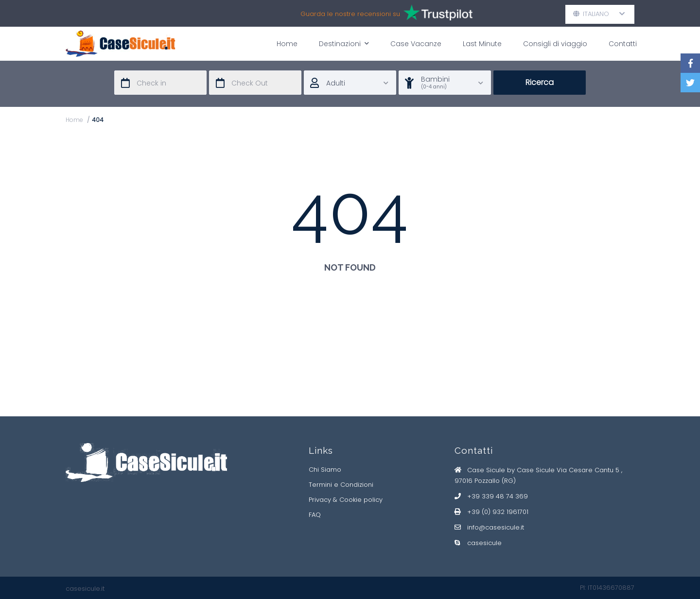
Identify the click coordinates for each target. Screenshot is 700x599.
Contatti (623, 44)
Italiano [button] (599, 14)
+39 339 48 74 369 (498, 496)
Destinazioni (344, 43)
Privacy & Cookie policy (346, 500)
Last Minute (482, 44)
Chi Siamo (325, 470)
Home (287, 44)
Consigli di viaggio (555, 44)
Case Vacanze (416, 44)
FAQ (315, 515)
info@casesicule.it (496, 527)
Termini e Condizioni (341, 485)
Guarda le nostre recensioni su (387, 14)
